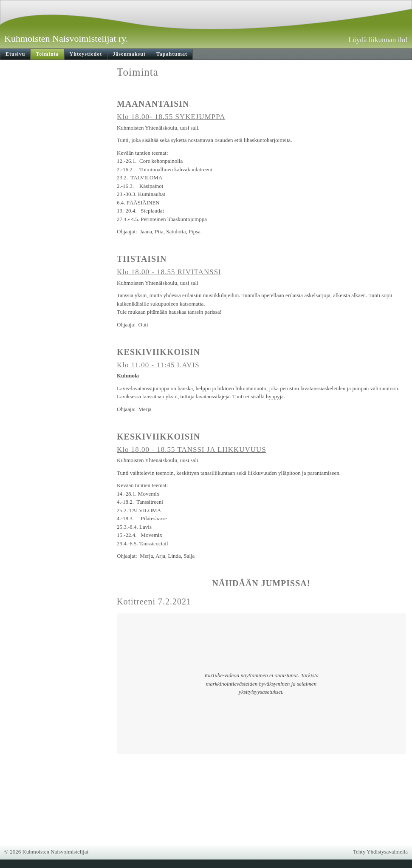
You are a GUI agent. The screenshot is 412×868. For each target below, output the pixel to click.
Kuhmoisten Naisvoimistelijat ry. (66, 38)
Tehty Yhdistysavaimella (380, 852)
